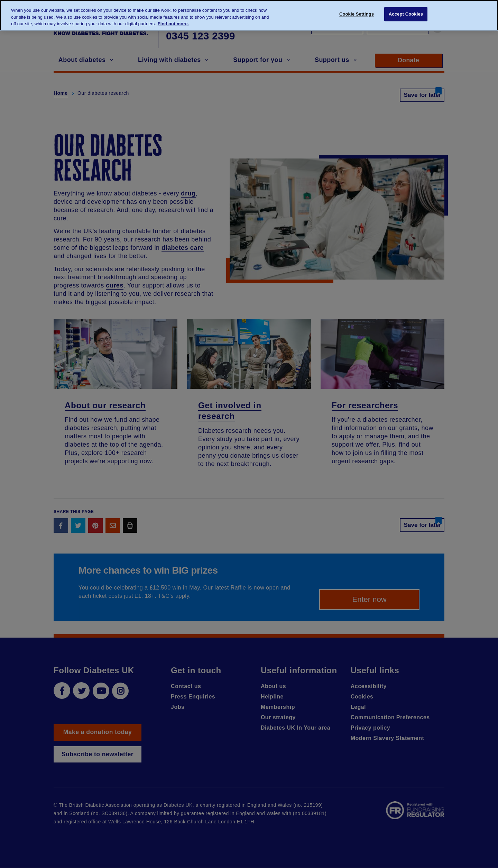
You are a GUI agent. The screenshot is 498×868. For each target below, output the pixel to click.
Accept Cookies (406, 15)
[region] (249, 15)
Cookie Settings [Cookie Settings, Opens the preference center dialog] (357, 15)
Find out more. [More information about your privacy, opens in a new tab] (173, 24)
